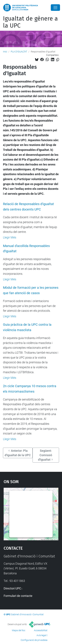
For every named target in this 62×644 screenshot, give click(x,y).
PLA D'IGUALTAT (19, 52)
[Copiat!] (58, 60)
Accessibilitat (41, 630)
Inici (5, 52)
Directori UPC (12, 588)
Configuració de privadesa (34, 640)
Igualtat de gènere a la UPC (30, 22)
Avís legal (41, 635)
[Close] (55, 8)
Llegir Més (10, 237)
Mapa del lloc (19, 630)
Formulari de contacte (18, 596)
